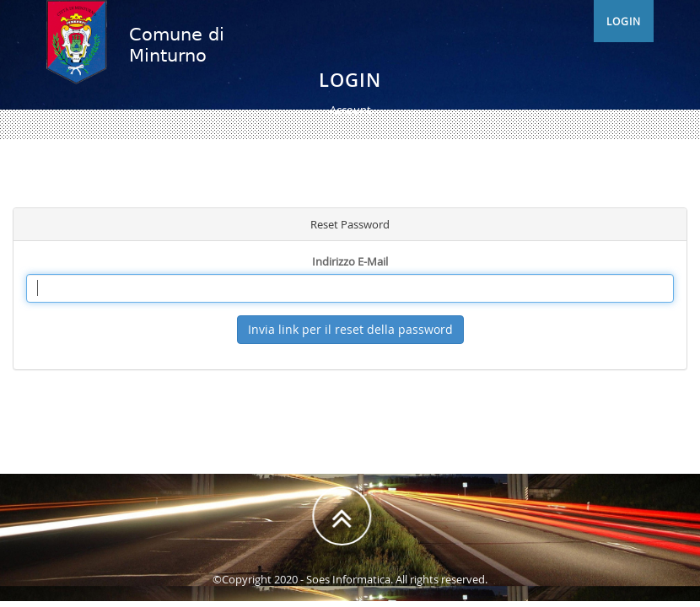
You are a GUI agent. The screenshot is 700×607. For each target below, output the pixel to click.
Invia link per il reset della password (350, 329)
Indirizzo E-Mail (350, 261)
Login (624, 38)
